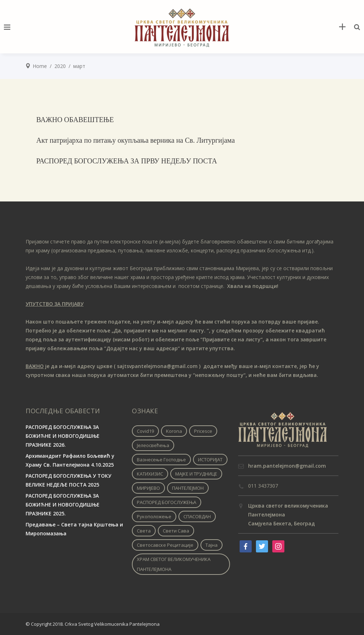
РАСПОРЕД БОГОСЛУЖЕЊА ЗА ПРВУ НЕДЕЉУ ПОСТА (127, 161)
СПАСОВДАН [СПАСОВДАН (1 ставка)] (197, 516)
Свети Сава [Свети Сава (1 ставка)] (176, 531)
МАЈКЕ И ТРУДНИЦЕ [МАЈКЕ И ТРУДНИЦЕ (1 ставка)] (196, 474)
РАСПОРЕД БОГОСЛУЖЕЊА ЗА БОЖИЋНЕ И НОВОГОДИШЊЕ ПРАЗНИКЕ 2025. (63, 505)
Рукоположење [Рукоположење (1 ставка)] (154, 516)
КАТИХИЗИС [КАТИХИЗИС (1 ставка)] (150, 474)
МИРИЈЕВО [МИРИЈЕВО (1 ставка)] (148, 488)
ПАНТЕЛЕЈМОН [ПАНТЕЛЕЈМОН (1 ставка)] (188, 488)
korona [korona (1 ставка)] (174, 431)
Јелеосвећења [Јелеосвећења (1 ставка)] (153, 445)
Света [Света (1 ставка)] (144, 531)
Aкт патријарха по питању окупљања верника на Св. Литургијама (136, 140)
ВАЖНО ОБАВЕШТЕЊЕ (75, 120)
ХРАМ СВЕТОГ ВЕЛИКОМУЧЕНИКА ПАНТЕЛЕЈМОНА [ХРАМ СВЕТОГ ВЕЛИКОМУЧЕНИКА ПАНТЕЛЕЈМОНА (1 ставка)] (174, 564)
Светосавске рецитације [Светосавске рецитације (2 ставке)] (165, 545)
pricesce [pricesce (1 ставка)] (203, 431)
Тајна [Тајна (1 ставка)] (212, 545)
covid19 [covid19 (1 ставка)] (145, 431)
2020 (60, 66)
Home (40, 66)
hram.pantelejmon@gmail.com (287, 466)
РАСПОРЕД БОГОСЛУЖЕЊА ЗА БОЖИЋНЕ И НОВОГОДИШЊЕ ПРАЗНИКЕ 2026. (63, 436)
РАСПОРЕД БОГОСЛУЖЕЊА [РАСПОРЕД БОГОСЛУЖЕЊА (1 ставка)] (167, 502)
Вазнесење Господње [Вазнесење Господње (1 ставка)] (161, 460)
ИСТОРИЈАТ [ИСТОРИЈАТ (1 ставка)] (210, 460)
